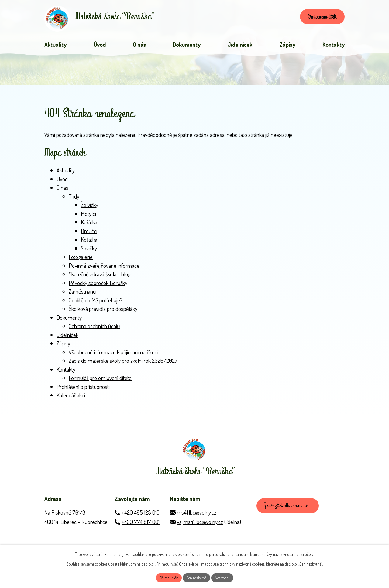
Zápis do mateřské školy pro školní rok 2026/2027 (123, 364)
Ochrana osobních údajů (94, 329)
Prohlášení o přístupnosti (83, 389)
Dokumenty (69, 320)
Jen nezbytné (197, 577)
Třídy (74, 199)
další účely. (305, 553)
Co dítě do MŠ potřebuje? (96, 303)
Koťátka (89, 242)
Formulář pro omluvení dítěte (100, 381)
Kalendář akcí (71, 398)
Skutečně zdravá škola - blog (100, 277)
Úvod (62, 182)
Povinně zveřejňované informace (104, 268)
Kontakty (66, 372)
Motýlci (88, 216)
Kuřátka (89, 225)
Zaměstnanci (83, 294)
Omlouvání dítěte (319, 18)
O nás (62, 190)
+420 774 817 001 (141, 530)
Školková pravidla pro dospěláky (103, 312)
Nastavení (225, 577)
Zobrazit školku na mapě (288, 515)
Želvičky (90, 208)
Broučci (89, 234)
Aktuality (66, 173)
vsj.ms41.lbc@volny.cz (200, 530)
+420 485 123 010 (141, 520)
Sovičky (89, 251)
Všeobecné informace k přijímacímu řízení (114, 355)
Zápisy (63, 346)
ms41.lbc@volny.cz (197, 520)
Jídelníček (67, 337)
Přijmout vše (166, 577)
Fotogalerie (81, 260)
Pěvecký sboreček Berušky (98, 286)
